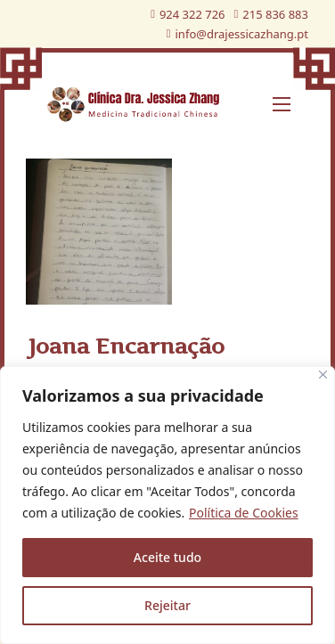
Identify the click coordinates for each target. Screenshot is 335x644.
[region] (167, 505)
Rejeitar (167, 605)
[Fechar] (323, 375)
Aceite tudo (167, 557)
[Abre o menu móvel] (282, 104)
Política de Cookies (244, 513)
